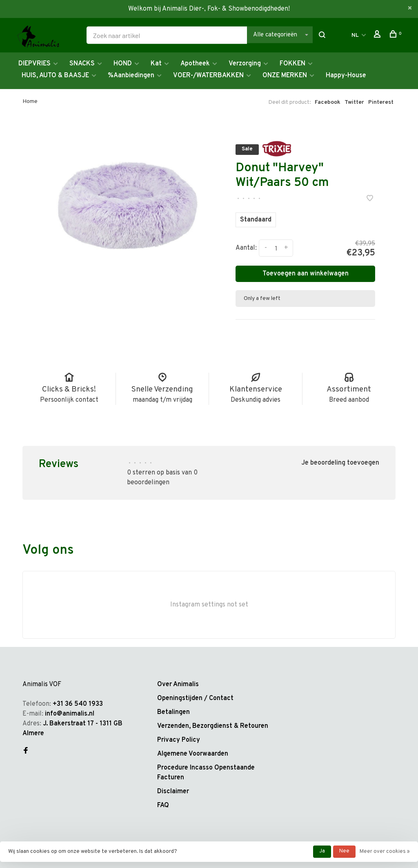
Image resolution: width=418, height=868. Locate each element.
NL (355, 35)
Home (30, 102)
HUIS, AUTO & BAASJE (55, 76)
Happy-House (346, 76)
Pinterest (381, 102)
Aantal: (246, 248)
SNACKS (82, 64)
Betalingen (173, 712)
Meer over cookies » (385, 852)
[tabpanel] (128, 201)
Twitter (354, 102)
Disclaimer (173, 792)
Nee (344, 851)
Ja (322, 851)
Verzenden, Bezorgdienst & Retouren (213, 726)
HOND (123, 64)
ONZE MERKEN (285, 76)
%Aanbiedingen (131, 76)
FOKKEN (292, 64)
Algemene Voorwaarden (193, 754)
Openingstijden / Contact (195, 698)
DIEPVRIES (34, 64)
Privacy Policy (179, 740)
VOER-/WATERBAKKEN (208, 76)
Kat (156, 64)
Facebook (328, 102)
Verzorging (245, 64)
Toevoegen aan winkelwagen (306, 274)
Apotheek (195, 64)
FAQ (163, 805)
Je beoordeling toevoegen (340, 463)
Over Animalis (178, 685)
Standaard (256, 220)
